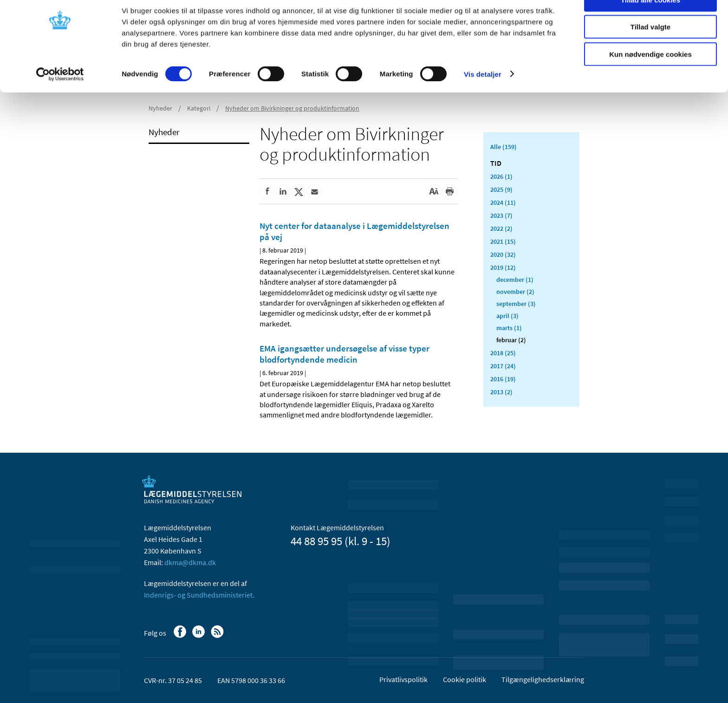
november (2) (515, 292)
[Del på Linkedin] (283, 192)
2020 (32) (503, 254)
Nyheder (164, 132)
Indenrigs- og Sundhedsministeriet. (199, 595)
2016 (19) (503, 379)
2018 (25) (503, 353)
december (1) (515, 280)
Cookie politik (465, 679)
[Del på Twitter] (299, 192)
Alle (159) (504, 147)
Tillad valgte (650, 50)
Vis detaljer (483, 97)
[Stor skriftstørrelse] (434, 192)
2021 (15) (503, 241)
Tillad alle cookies (650, 23)
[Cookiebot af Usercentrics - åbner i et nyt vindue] (60, 98)
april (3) (507, 316)
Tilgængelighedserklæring (543, 679)
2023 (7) (501, 215)
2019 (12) (503, 267)
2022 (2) (501, 228)
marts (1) (509, 328)
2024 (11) (503, 202)
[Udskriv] (449, 192)
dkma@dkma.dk (190, 562)
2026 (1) (501, 176)
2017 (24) (503, 366)
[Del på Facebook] (267, 192)
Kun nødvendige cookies (650, 77)
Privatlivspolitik (403, 679)
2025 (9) (501, 189)
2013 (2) (501, 392)
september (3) (516, 304)
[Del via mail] (314, 192)
